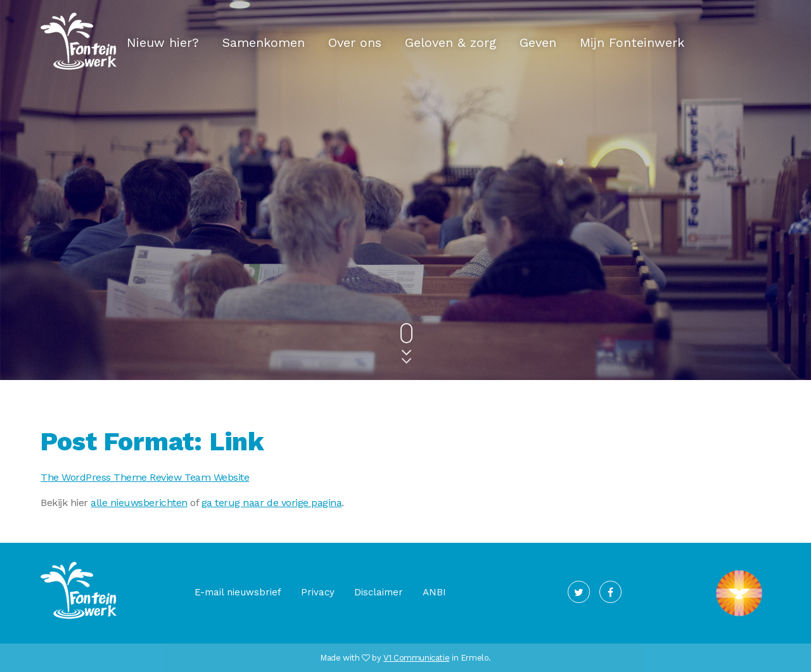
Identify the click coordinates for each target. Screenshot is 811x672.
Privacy (318, 592)
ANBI (434, 592)
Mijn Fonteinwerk (632, 42)
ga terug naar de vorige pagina (272, 503)
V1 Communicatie (416, 658)
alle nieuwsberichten (139, 503)
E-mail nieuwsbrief (238, 592)
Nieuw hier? (163, 42)
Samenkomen (264, 42)
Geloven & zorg (450, 42)
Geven (538, 42)
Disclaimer (379, 592)
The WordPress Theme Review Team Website (145, 477)
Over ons (355, 42)
